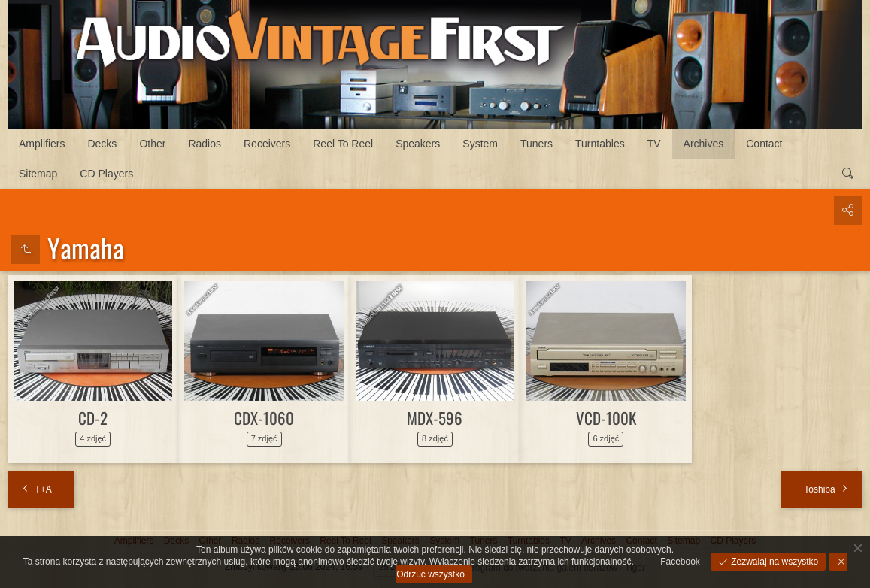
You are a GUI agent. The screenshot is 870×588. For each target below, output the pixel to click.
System (480, 144)
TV (654, 144)
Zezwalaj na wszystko (773, 562)
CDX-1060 (264, 418)
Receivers (267, 144)
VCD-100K (606, 418)
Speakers (418, 144)
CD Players (106, 174)
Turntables (600, 144)
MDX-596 (435, 418)
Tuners (537, 144)
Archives (704, 144)
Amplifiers (42, 144)
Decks (102, 144)
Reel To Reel (343, 144)
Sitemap (38, 174)
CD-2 (93, 418)
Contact (764, 144)
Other (152, 144)
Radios (205, 144)
